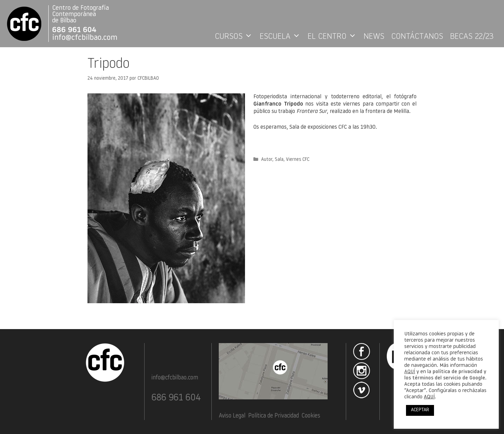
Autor (267, 160)
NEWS (374, 37)
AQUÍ (410, 372)
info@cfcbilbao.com (85, 38)
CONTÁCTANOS (417, 37)
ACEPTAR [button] (420, 410)
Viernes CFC (298, 160)
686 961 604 (74, 30)
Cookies (311, 416)
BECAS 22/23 (472, 37)
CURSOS (236, 37)
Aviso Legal (232, 416)
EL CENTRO (334, 37)
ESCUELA (282, 37)
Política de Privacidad (274, 416)
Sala (279, 160)
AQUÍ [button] (429, 397)
